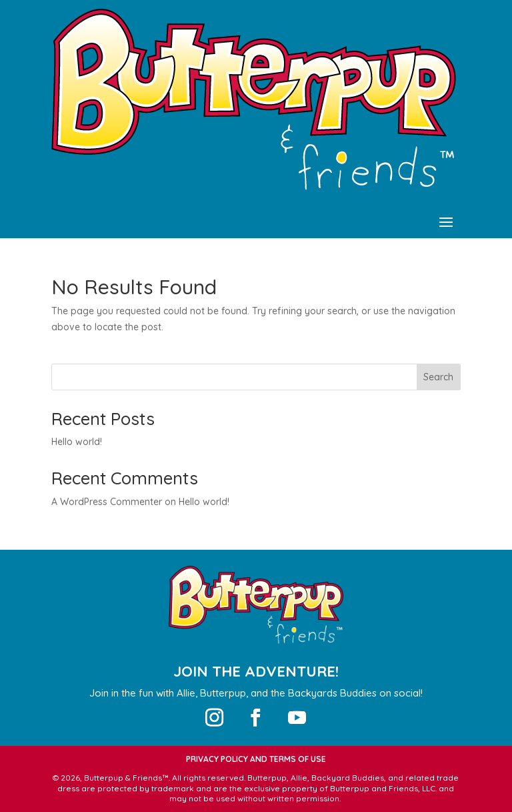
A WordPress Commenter (107, 502)
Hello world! (77, 442)
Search (438, 377)
